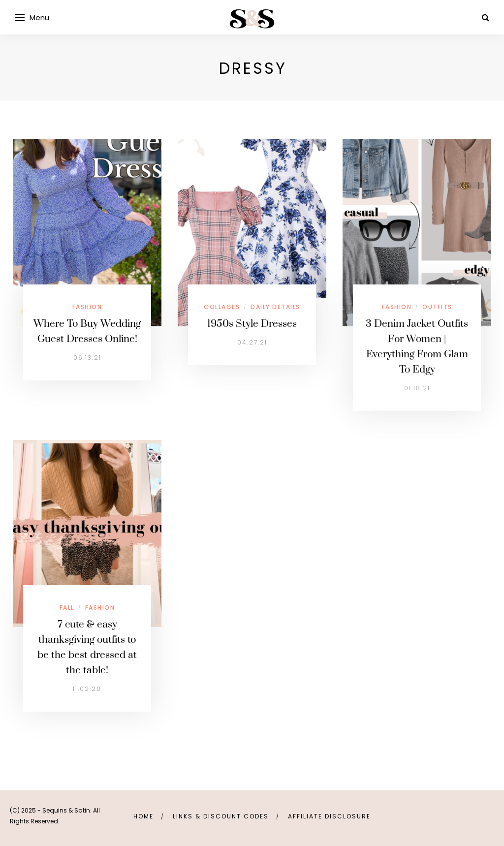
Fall (67, 608)
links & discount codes (221, 816)
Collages (222, 307)
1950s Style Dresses (252, 324)
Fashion (87, 307)
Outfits (437, 307)
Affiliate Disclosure (329, 816)
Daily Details (275, 307)
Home (143, 816)
